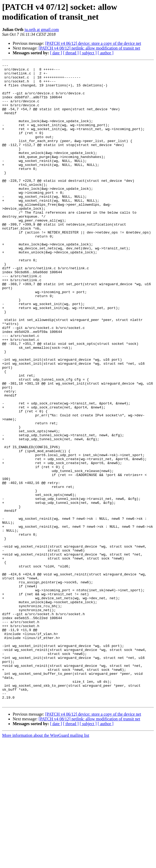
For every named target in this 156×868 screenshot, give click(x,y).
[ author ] (106, 53)
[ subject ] (88, 53)
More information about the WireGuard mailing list (46, 863)
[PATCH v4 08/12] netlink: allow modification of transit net (89, 48)
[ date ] (56, 53)
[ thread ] (71, 53)
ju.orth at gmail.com (42, 30)
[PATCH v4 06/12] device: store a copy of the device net (93, 43)
